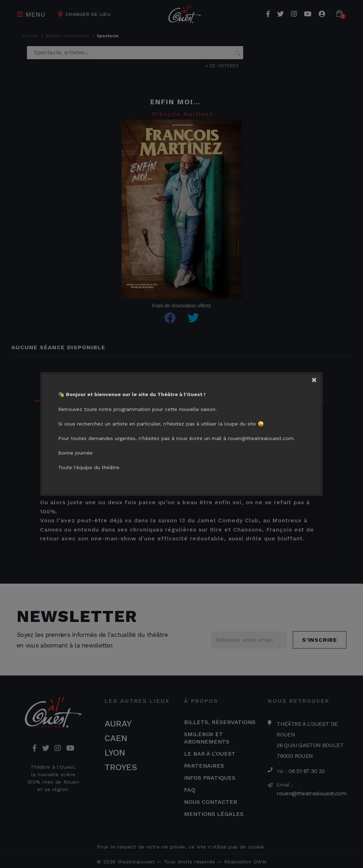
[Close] (317, 379)
